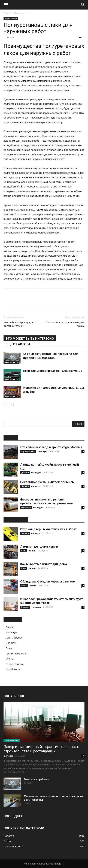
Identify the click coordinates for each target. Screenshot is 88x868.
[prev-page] (6, 405)
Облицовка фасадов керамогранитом (48, 581)
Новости (25, 607)
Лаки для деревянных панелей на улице (53, 371)
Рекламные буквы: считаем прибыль (47, 482)
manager (43, 451)
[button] (6, 5)
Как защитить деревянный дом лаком (65, 324)
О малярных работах (36, 779)
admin (32, 551)
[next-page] (11, 405)
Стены (24, 586)
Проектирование (16, 653)
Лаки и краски (22, 13)
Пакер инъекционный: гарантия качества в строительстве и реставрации (41, 749)
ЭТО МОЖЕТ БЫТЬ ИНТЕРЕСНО (30, 339)
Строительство (28, 451)
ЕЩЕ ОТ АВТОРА (18, 344)
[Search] (83, 5)
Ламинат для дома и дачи (39, 547)
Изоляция (26, 508)
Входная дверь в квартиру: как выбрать (49, 529)
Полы (24, 551)
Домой (7, 13)
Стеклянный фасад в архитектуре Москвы (51, 447)
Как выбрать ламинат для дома (44, 564)
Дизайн (25, 473)
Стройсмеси (13, 669)
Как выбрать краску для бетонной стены (19, 324)
